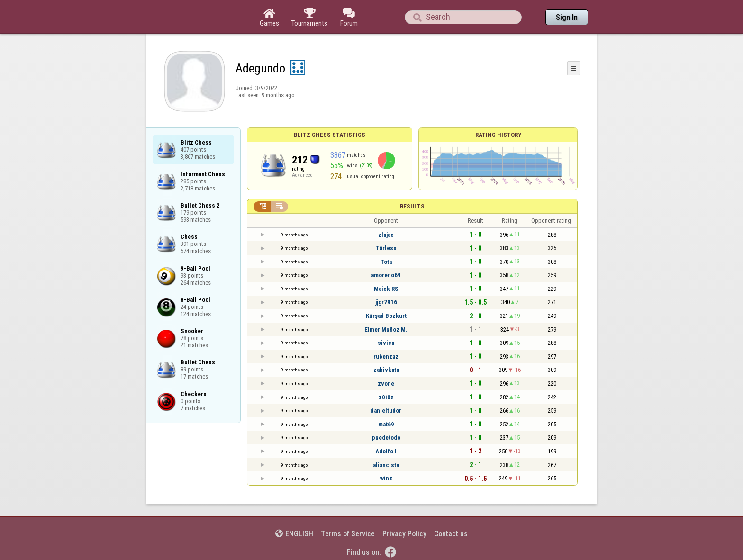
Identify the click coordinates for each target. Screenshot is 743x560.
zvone (386, 384)
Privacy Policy (404, 534)
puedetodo (386, 438)
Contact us (451, 534)
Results (412, 206)
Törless (386, 248)
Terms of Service (348, 534)
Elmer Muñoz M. (386, 330)
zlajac (386, 235)
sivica (386, 343)
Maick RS (386, 289)
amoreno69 (386, 275)
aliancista (386, 465)
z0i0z (386, 397)
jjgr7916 (386, 302)
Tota (386, 262)
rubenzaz (386, 357)
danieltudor (386, 411)
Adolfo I (386, 451)
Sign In (567, 17)
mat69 (386, 424)
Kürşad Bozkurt (386, 316)
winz (386, 478)
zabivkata (386, 370)
